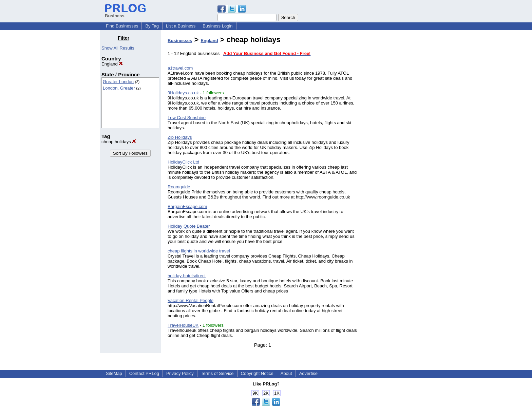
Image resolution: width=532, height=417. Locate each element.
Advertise (308, 373)
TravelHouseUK (183, 325)
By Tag (152, 26)
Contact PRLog (144, 373)
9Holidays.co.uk (183, 93)
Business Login (217, 26)
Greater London (118, 82)
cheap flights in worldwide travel (199, 251)
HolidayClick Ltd (183, 162)
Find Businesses (122, 26)
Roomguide (179, 187)
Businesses (180, 41)
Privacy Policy (180, 373)
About (286, 373)
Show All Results (118, 48)
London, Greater (119, 88)
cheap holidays (119, 142)
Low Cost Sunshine (187, 118)
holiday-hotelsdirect (187, 276)
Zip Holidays (180, 137)
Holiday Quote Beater (189, 226)
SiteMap (114, 373)
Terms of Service (217, 373)
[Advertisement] (398, 137)
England (112, 64)
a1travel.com (180, 68)
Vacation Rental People (191, 300)
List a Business (181, 26)
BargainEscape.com (187, 206)
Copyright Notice (257, 373)
